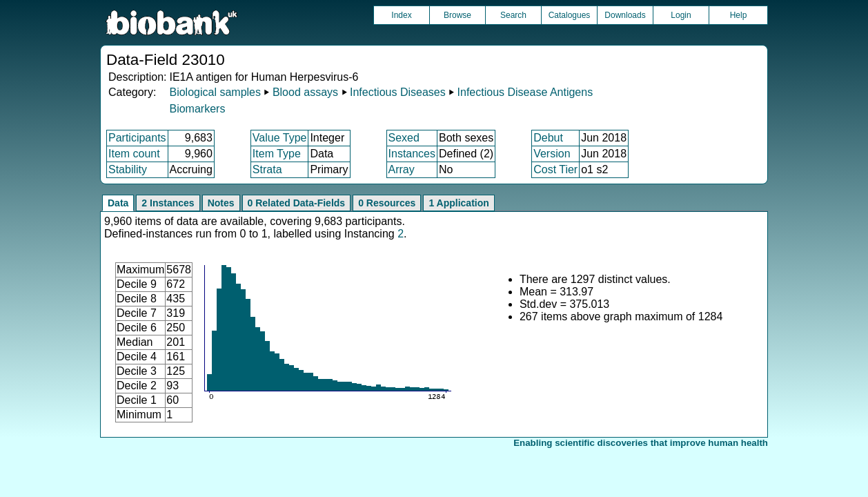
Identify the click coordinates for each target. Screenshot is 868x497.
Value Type (280, 138)
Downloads (625, 15)
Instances (412, 154)
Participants (137, 138)
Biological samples (215, 92)
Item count (134, 154)
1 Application (458, 203)
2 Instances (168, 203)
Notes (221, 203)
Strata (267, 169)
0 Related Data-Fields (297, 203)
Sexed (404, 138)
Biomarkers (197, 109)
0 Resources (387, 203)
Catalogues (570, 15)
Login (681, 15)
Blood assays (305, 92)
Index (401, 15)
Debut (548, 138)
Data (118, 203)
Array (402, 169)
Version (552, 154)
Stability (128, 169)
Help (739, 15)
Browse (457, 15)
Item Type (277, 154)
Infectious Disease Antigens (525, 92)
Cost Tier (555, 169)
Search (513, 15)
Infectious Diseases (398, 92)
